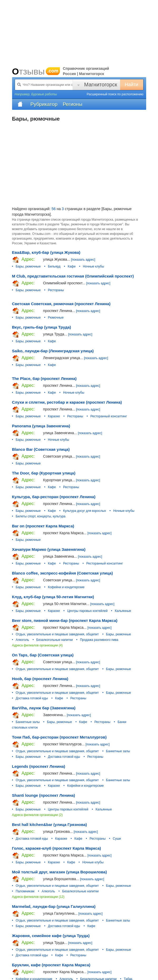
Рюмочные (56, 318)
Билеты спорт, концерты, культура (41, 516)
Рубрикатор (44, 104)
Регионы (72, 104)
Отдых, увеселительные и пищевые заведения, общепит (57, 634)
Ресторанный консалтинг (109, 416)
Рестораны (56, 290)
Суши (117, 839)
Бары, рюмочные (28, 266)
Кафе (72, 266)
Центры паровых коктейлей (87, 611)
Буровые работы (44, 94)
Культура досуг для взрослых (85, 511)
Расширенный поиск (115, 94)
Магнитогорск (101, 85)
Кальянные (123, 611)
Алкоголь (22, 640)
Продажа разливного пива (99, 640)
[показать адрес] (83, 260)
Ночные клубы (93, 266)
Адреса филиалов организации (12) (38, 897)
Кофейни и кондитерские (66, 587)
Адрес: (24, 260)
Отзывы (36, 71)
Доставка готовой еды (32, 698)
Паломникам (25, 891)
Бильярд (54, 266)
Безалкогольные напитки (55, 640)
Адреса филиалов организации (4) (37, 645)
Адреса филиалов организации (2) (37, 815)
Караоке (54, 416)
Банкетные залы (28, 722)
